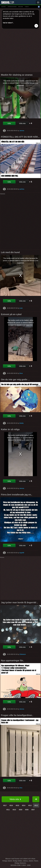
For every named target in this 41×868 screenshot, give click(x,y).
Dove (21, 373)
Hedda (21, 423)
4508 (27, 810)
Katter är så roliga (10, 429)
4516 (11, 805)
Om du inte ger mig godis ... (15, 380)
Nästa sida (15, 799)
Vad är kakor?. (8, 23)
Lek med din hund (10, 252)
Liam (21, 308)
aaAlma (22, 189)
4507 (33, 810)
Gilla (9, 123)
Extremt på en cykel (11, 314)
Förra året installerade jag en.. (17, 495)
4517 (5, 805)
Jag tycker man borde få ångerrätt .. (20, 602)
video (27, 7)
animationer (12, 7)
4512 (36, 805)
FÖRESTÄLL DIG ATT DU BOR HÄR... (20, 137)
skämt (3, 7)
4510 (14, 810)
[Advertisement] (20, 51)
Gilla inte (22, 123)
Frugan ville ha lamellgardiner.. (17, 715)
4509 (20, 810)
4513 (30, 805)
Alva (21, 788)
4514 (24, 805)
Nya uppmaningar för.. (13, 660)
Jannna (22, 131)
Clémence (23, 654)
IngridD (22, 553)
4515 (17, 805)
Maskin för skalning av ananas (17, 75)
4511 (8, 810)
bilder (21, 7)
